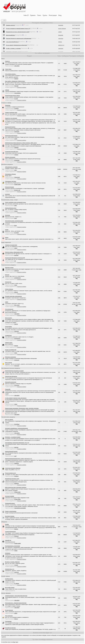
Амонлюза (61, 44)
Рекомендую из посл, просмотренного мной (18, 38)
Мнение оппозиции (10, 157)
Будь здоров (9, 363)
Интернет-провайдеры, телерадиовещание (17, 428)
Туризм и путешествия (11, 245)
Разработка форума (10, 628)
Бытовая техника (10, 516)
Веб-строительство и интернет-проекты (16, 487)
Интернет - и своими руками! (13, 437)
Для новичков (9, 616)
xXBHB (60, 38)
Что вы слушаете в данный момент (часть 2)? (18, 34)
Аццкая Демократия (10, 532)
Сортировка (8, 621)
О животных (8, 335)
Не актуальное (9, 610)
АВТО (7, 302)
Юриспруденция (10, 187)
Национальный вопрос (11, 136)
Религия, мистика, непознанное (14, 296)
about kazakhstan (10, 41)
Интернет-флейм (10, 496)
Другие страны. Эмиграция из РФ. (14, 252)
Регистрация (53, 15)
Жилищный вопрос (10, 127)
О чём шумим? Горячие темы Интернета (16, 398)
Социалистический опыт (12, 152)
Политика (8, 105)
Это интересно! (9, 309)
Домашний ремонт (10, 503)
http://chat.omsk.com (10, 542)
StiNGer (60, 48)
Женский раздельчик (11, 382)
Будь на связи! (9, 420)
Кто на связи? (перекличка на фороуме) (16, 51)
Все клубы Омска (10, 588)
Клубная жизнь (9, 579)
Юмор (7, 238)
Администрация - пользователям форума (16, 596)
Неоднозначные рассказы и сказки (14, 371)
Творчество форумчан (11, 376)
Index (25, 15)
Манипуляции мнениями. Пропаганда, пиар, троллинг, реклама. (22, 408)
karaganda (61, 31)
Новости (7, 61)
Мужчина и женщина (11, 357)
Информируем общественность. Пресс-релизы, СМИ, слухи (21, 143)
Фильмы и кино (9, 268)
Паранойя (8, 389)
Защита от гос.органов (11, 118)
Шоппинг (8, 194)
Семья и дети (9, 343)
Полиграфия (9, 327)
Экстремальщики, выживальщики (14, 221)
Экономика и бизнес (11, 174)
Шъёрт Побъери (62, 34)
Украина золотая (10, 31)
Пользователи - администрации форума (16, 603)
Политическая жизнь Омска (12, 96)
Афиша (7, 90)
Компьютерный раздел (11, 451)
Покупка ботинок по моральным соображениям (19, 44)
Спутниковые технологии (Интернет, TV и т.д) (17, 443)
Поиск (39, 15)
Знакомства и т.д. (10, 569)
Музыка (7, 275)
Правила (33, 15)
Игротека (8, 215)
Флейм (7, 524)
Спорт (7, 230)
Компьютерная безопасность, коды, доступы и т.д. (19, 459)
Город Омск (8, 69)
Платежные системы (11, 181)
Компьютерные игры (11, 208)
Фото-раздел (9, 318)
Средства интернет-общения (13, 468)
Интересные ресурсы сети (12, 479)
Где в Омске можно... (11, 74)
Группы (45, 15)
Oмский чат (8, 540)
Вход (60, 15)
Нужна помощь (9, 289)
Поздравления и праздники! (13, 546)
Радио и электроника (11, 511)
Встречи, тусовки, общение (12, 562)
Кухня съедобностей (11, 350)
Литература (8, 282)
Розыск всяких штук (11, 473)
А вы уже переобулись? (12, 48)
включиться (42, 527)
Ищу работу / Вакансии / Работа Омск (15, 81)
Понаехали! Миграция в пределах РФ (15, 258)
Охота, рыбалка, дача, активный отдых (16, 202)
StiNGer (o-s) (61, 51)
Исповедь (8, 553)
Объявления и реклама (11, 167)
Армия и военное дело (11, 112)
